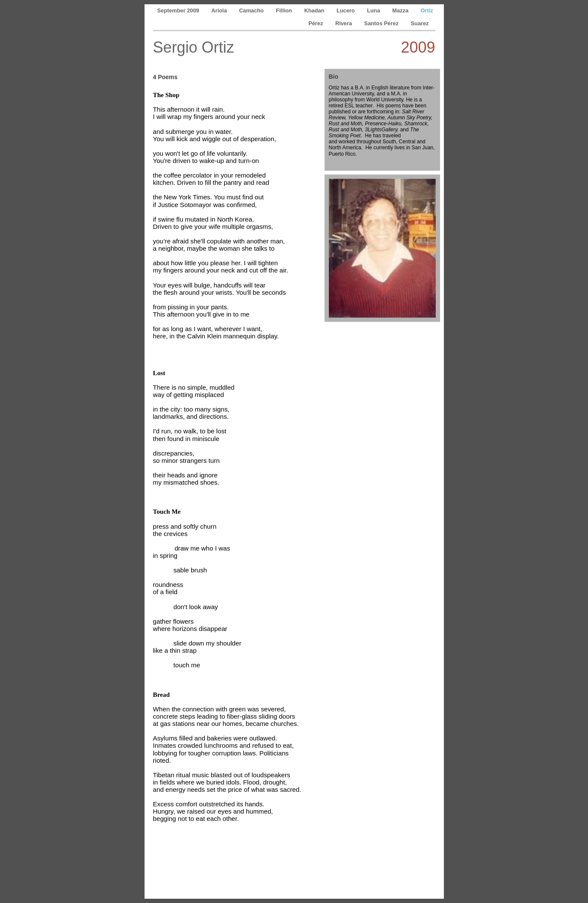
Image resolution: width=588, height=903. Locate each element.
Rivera (344, 23)
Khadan (315, 10)
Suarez (420, 23)
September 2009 (179, 10)
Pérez (316, 23)
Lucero (346, 10)
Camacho (252, 10)
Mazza (401, 10)
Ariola (220, 10)
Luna (374, 10)
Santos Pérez (382, 23)
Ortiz (427, 10)
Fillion (285, 10)
